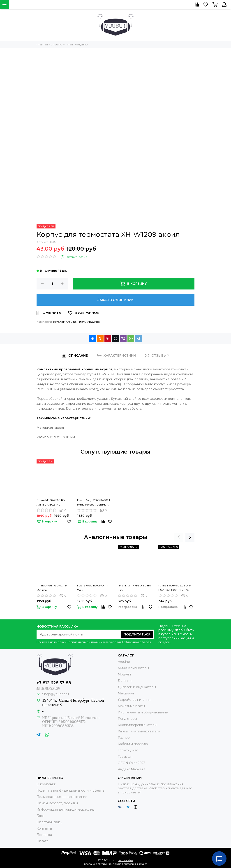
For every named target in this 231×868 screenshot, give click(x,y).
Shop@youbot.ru (55, 694)
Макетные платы (131, 706)
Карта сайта (126, 860)
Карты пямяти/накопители (139, 731)
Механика (126, 693)
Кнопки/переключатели (137, 725)
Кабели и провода (133, 744)
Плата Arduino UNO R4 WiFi (93, 588)
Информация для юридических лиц (65, 809)
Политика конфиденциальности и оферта (70, 790)
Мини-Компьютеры (133, 668)
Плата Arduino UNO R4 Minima (52, 588)
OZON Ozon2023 (132, 763)
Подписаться (137, 634)
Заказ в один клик (115, 300)
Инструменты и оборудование (143, 712)
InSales (143, 864)
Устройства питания (134, 700)
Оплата (42, 841)
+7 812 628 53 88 (54, 683)
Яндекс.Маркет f (132, 769)
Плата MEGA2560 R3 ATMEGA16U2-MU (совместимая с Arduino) (54, 503)
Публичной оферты (137, 642)
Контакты (44, 828)
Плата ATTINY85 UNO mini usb (135, 588)
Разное (124, 738)
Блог (40, 816)
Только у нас (128, 750)
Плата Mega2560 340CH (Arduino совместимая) (94, 502)
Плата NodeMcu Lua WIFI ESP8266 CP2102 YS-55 (175, 588)
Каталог (59, 322)
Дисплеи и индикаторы (137, 687)
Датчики (125, 681)
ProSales (112, 864)
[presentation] (179, 537)
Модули (124, 674)
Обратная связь (49, 822)
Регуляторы (127, 719)
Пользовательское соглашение (62, 797)
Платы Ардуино (89, 322)
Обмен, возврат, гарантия (57, 803)
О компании (46, 784)
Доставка (44, 835)
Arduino (71, 322)
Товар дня (126, 757)
